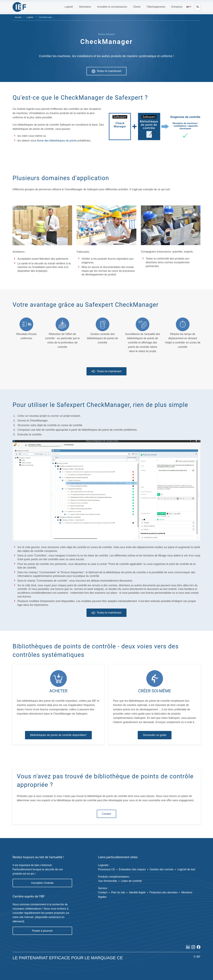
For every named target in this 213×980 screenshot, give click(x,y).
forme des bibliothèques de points (57, 140)
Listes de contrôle (131, 880)
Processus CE (106, 869)
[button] (69, 7)
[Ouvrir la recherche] (198, 7)
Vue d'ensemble (107, 880)
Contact (107, 813)
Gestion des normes (162, 869)
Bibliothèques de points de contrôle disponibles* (58, 734)
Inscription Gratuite (42, 882)
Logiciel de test (186, 869)
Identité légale (137, 892)
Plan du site (118, 892)
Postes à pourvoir (42, 930)
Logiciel (30, 17)
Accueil (18, 17)
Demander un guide (155, 734)
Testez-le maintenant (106, 71)
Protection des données (164, 892)
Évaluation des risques (132, 869)
